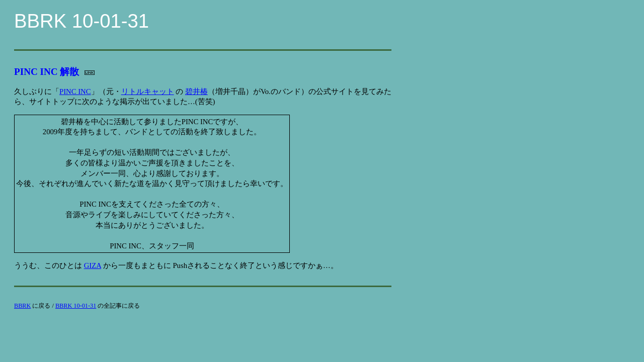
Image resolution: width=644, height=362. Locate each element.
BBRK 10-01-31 (76, 306)
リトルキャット (148, 92)
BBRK (22, 306)
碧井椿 (196, 92)
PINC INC (75, 92)
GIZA (93, 265)
